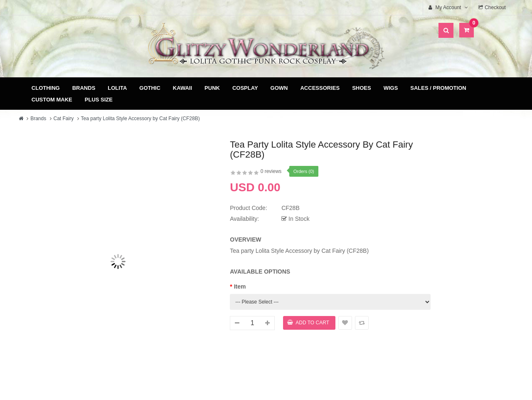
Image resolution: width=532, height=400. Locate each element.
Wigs (391, 88)
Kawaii (182, 88)
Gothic (150, 88)
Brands (84, 88)
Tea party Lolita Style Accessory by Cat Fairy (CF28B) (140, 119)
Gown (279, 88)
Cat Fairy (64, 119)
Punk (212, 88)
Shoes (362, 88)
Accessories (320, 88)
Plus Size (99, 100)
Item (240, 286)
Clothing (46, 88)
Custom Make (52, 100)
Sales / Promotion (438, 88)
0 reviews (271, 171)
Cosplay (245, 88)
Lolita (117, 88)
